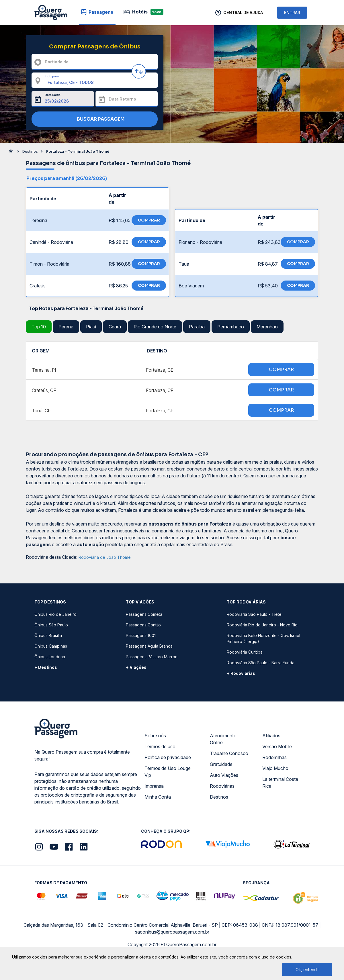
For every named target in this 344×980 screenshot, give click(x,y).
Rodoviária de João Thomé (105, 557)
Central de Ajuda (243, 12)
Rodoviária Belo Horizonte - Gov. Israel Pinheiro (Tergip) (263, 638)
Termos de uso (160, 746)
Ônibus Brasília (48, 635)
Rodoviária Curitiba (245, 652)
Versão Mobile (277, 746)
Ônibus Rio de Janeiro (55, 614)
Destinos (219, 797)
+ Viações (136, 667)
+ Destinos (46, 667)
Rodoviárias (222, 786)
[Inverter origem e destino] (139, 71)
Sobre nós (155, 736)
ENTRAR (292, 12)
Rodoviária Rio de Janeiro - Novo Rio (262, 625)
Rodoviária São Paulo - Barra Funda (261, 663)
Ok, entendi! (307, 970)
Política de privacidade (168, 757)
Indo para (52, 76)
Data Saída (53, 95)
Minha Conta (158, 797)
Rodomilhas (274, 757)
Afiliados (271, 736)
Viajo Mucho (275, 768)
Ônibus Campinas (51, 646)
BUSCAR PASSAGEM (93, 119)
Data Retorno (122, 99)
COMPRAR (149, 220)
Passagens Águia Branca (149, 646)
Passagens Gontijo (143, 625)
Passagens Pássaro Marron (152, 657)
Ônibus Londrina (50, 657)
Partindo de (57, 62)
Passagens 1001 (141, 635)
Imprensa (154, 786)
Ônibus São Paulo (51, 625)
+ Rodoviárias (241, 673)
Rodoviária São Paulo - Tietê (254, 614)
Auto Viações (224, 775)
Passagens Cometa (144, 614)
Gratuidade (221, 764)
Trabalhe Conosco (229, 753)
